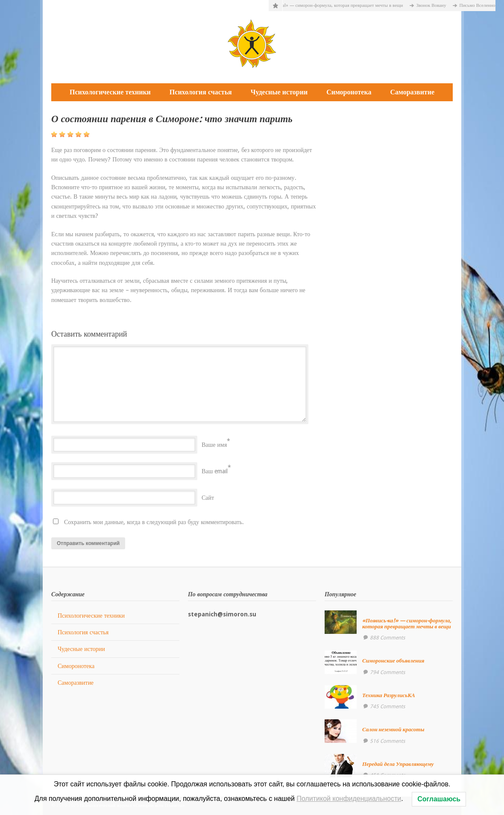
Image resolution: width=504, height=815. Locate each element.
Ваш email (215, 471)
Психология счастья (201, 92)
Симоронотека (349, 92)
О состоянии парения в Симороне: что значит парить (172, 119)
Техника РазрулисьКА (389, 695)
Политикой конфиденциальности (349, 799)
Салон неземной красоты (393, 729)
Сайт (208, 498)
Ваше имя (214, 445)
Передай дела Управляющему (398, 764)
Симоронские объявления (393, 661)
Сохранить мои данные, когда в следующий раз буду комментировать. (154, 522)
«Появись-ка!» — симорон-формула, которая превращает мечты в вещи (335, 5)
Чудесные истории (279, 92)
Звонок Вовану (435, 5)
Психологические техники (110, 92)
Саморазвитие (412, 92)
